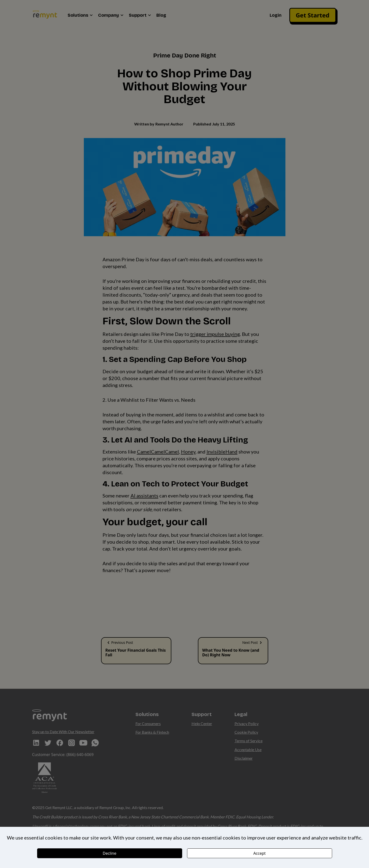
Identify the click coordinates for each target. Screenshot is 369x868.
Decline (110, 853)
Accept (259, 853)
